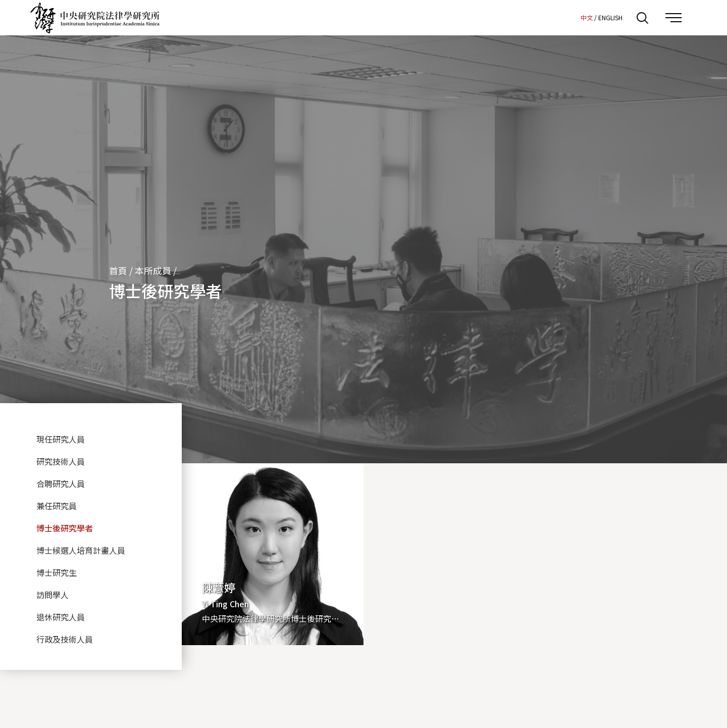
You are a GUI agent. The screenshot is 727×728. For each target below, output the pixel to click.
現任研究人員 (61, 439)
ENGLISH (610, 17)
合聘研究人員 (61, 483)
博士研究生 (57, 572)
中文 (587, 17)
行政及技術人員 (65, 639)
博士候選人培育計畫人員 (81, 550)
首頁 (118, 270)
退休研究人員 (61, 617)
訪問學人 (53, 595)
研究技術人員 (61, 461)
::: (570, 17)
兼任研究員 (57, 506)
